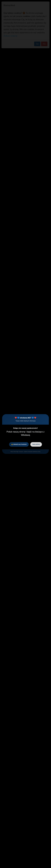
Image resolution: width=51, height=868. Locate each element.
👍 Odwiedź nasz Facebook (19, 444)
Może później (36, 444)
